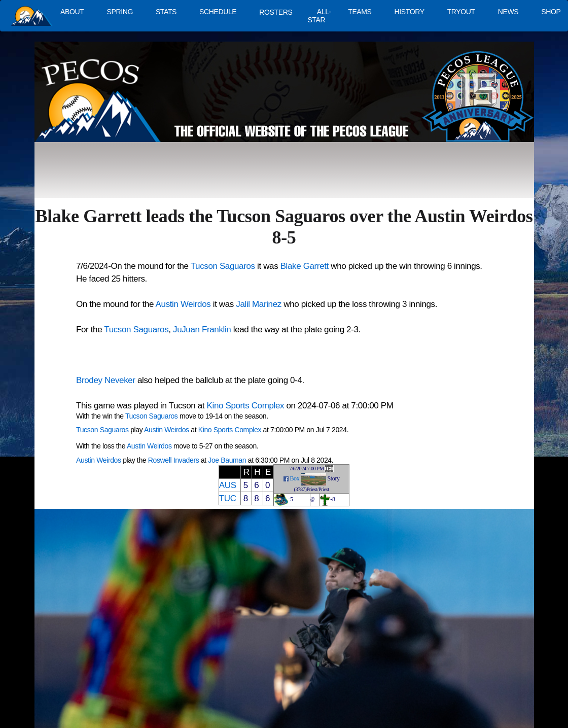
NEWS (508, 12)
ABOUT (72, 12)
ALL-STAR (319, 16)
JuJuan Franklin (202, 330)
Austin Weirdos (183, 304)
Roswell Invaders (174, 460)
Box (294, 478)
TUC (228, 498)
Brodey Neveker (106, 380)
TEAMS (360, 12)
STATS (166, 12)
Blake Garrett (305, 266)
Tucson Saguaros (223, 266)
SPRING (119, 12)
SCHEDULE (218, 12)
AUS (228, 485)
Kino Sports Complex (246, 406)
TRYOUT (461, 12)
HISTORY (410, 12)
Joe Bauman (227, 460)
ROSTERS (276, 12)
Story (334, 478)
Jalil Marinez (259, 304)
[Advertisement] (221, 175)
